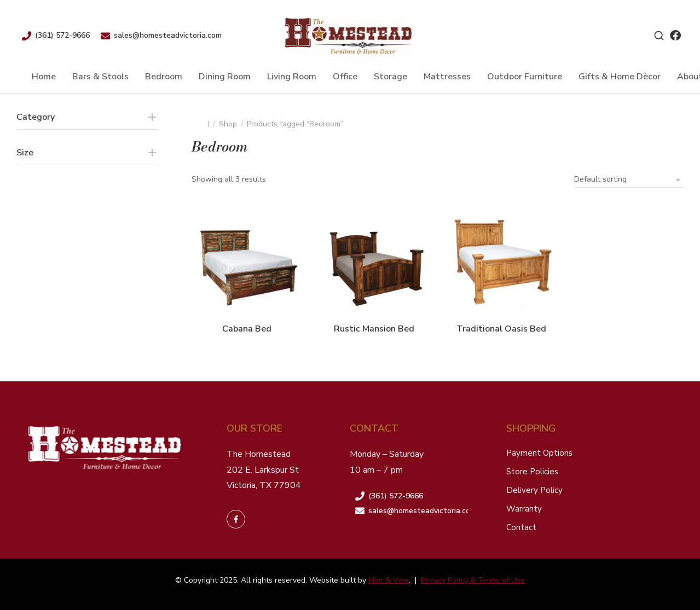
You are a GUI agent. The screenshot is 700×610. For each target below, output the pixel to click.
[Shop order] (629, 179)
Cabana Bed (247, 329)
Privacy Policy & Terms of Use (473, 580)
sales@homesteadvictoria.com (168, 35)
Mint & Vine (389, 580)
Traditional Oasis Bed (501, 329)
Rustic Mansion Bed (374, 329)
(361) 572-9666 (62, 35)
